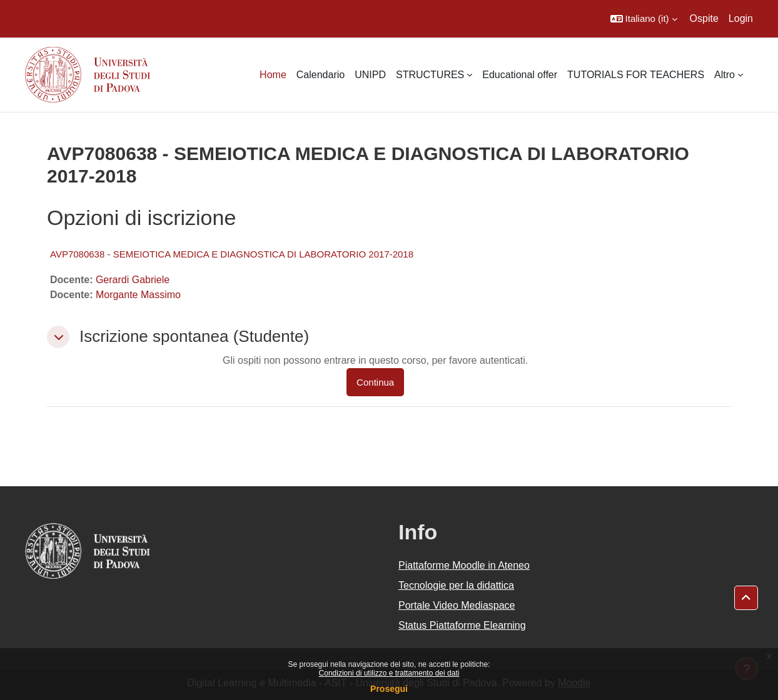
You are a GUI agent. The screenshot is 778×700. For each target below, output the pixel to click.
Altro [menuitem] (725, 75)
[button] (644, 19)
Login (741, 18)
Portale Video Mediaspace (457, 605)
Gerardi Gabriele (133, 280)
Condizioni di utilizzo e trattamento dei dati (389, 673)
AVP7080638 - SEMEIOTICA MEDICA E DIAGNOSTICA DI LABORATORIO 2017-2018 (232, 254)
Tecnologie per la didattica (456, 585)
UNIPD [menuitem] (370, 75)
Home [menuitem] (273, 75)
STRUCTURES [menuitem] (430, 75)
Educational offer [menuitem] (520, 75)
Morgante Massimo (138, 295)
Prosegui (389, 689)
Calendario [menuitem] (321, 75)
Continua (375, 382)
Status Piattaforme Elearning (462, 625)
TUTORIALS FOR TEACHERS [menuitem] (636, 75)
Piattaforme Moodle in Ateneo (464, 565)
